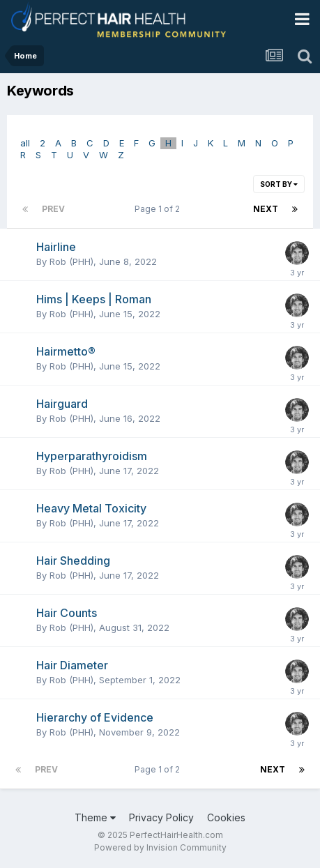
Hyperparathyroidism (92, 456)
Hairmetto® (66, 351)
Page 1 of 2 (159, 209)
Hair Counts (67, 613)
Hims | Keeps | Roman (94, 299)
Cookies (226, 817)
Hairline (56, 247)
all (25, 143)
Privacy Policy (161, 817)
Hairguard (62, 404)
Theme (95, 817)
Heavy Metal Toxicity (91, 508)
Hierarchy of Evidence (95, 717)
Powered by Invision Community (160, 847)
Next (266, 209)
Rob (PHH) (71, 261)
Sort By (279, 184)
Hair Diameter (72, 665)
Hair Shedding (73, 561)
